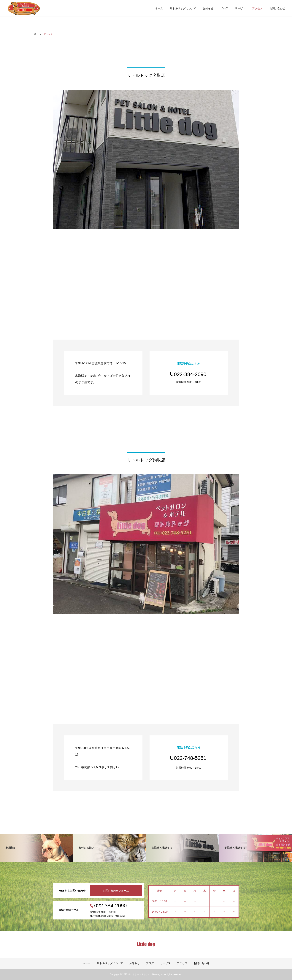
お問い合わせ (277, 8)
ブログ (224, 8)
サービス (240, 8)
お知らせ (208, 8)
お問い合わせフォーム (116, 891)
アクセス (257, 8)
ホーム (159, 8)
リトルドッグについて (183, 8)
